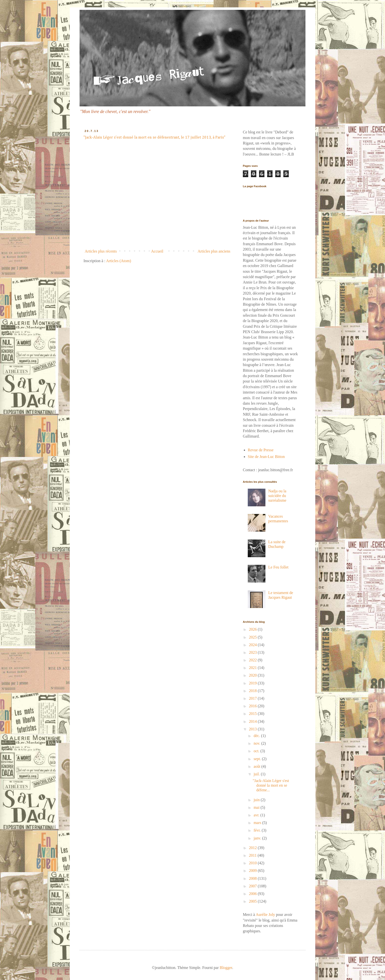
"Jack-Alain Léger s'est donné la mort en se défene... (271, 785)
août (258, 766)
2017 (253, 698)
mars (258, 823)
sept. (258, 759)
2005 (253, 901)
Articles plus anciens (214, 251)
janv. (258, 838)
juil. (257, 774)
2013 (253, 729)
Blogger (226, 968)
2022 (253, 660)
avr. (257, 815)
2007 (253, 886)
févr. (258, 830)
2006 (253, 894)
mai (257, 807)
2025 (253, 637)
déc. (257, 736)
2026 (253, 629)
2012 (253, 848)
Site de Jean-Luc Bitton (266, 457)
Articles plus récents (101, 251)
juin (257, 800)
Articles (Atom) (119, 261)
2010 (253, 863)
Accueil (157, 251)
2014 (253, 721)
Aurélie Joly (265, 915)
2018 (253, 691)
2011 (253, 855)
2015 (253, 714)
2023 (253, 652)
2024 (253, 645)
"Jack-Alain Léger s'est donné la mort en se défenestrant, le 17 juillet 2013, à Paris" (154, 138)
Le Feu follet (278, 567)
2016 (253, 706)
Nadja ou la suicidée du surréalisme (277, 496)
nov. (257, 743)
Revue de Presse (261, 450)
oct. (257, 751)
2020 (253, 675)
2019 (253, 683)
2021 (253, 668)
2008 (253, 878)
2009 (253, 871)
